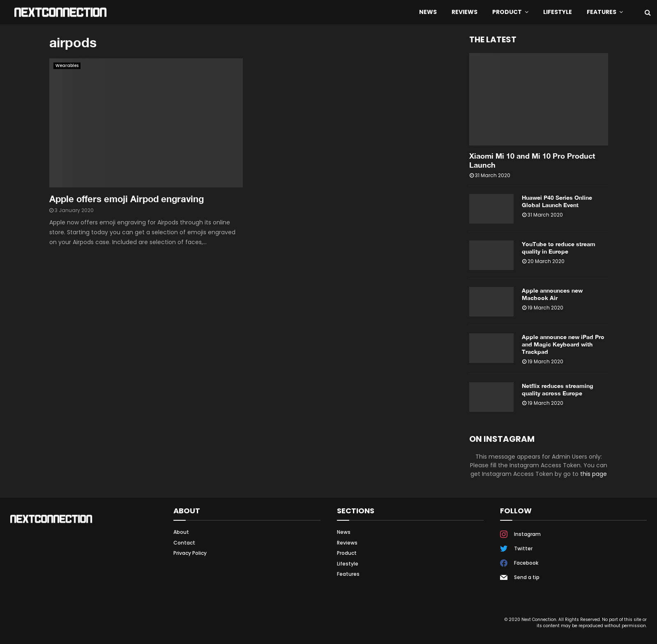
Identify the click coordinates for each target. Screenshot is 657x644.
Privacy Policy (190, 553)
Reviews (465, 12)
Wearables (67, 66)
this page (594, 474)
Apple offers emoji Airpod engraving (127, 199)
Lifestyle (558, 12)
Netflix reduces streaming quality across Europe (558, 389)
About (181, 532)
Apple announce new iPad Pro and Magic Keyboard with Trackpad (563, 344)
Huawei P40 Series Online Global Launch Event (557, 201)
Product (507, 12)
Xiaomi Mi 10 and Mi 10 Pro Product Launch (532, 160)
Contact (184, 543)
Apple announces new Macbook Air (552, 294)
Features (602, 12)
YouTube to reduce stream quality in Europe (559, 248)
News (428, 12)
